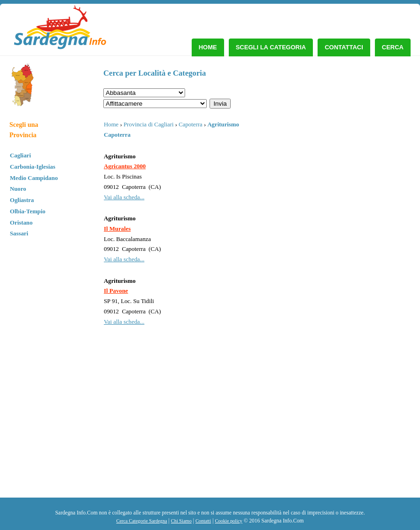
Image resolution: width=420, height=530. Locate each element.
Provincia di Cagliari (149, 125)
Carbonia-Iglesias (33, 167)
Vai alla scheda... (124, 197)
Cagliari (20, 156)
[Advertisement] (338, 427)
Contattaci (344, 47)
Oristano (21, 223)
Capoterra (190, 125)
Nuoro (18, 189)
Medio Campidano (34, 178)
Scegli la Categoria (271, 47)
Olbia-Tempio (28, 211)
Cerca (393, 47)
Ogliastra (22, 200)
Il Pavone (116, 291)
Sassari (19, 234)
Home (208, 47)
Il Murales (117, 229)
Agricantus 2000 (125, 166)
